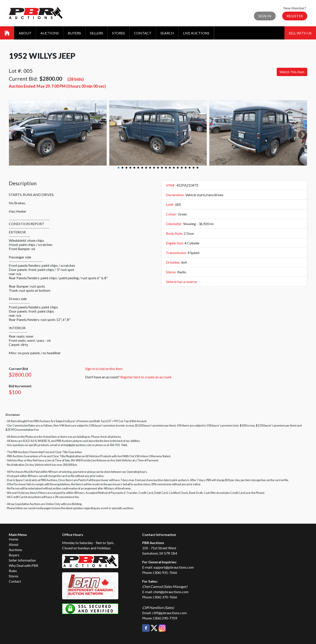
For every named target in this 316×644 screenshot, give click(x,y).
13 (166, 168)
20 (194, 168)
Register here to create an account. (146, 377)
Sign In (265, 16)
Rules (13, 571)
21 (197, 168)
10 (154, 168)
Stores (118, 33)
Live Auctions (196, 33)
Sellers (97, 33)
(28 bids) (75, 79)
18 (186, 168)
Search (167, 33)
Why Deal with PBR (23, 565)
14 (170, 168)
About (25, 33)
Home (13, 539)
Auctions (50, 33)
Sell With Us (300, 33)
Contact (143, 33)
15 (174, 168)
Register (295, 16)
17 (182, 168)
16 (178, 168)
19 (190, 168)
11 (158, 168)
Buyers (74, 33)
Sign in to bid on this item (104, 369)
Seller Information (22, 560)
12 (162, 168)
